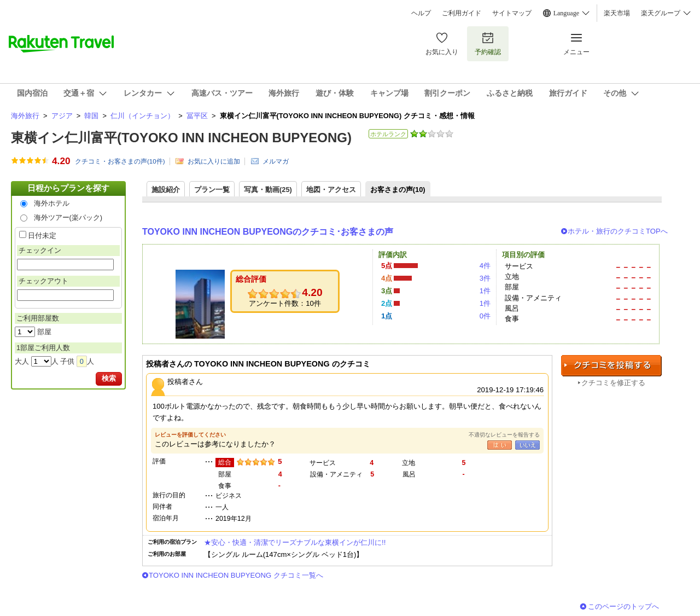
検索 (109, 378)
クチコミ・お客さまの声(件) (120, 161)
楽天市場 (617, 13)
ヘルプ (421, 13)
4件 (485, 266)
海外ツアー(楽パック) (68, 217)
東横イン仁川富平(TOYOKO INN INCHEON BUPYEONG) (181, 138)
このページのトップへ (623, 606)
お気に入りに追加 (214, 161)
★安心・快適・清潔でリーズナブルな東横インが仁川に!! (295, 542)
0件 (485, 316)
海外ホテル (52, 203)
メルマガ (276, 161)
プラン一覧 (212, 190)
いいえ (527, 445)
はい (500, 445)
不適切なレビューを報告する (504, 435)
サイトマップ (512, 13)
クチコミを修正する (613, 383)
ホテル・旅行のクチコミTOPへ (618, 231)
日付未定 (42, 236)
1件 (485, 291)
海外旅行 (25, 116)
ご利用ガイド (462, 13)
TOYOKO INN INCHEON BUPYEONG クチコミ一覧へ (236, 575)
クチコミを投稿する (611, 366)
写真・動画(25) (268, 190)
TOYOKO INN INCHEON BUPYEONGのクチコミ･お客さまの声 (268, 232)
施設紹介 (166, 190)
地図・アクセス (331, 190)
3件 (485, 278)
